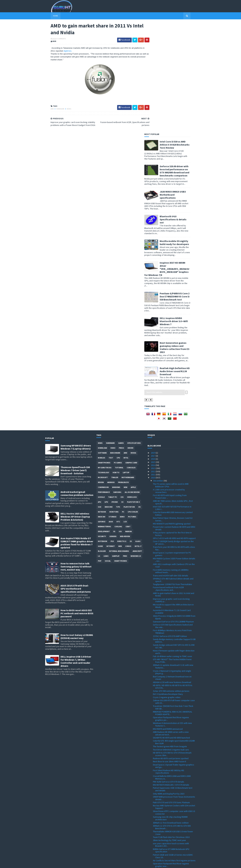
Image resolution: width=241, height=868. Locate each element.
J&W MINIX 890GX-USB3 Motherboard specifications (178, 85)
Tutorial (119, 358)
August (157, 823)
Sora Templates (62, 864)
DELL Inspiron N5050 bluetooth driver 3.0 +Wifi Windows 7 (179, 211)
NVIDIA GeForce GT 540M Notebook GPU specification (171, 740)
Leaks (106, 446)
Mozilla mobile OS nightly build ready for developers (180, 132)
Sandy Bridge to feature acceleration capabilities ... (170, 810)
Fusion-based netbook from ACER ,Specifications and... (168, 479)
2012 (153, 361)
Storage (113, 407)
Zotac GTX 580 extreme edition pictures (171, 581)
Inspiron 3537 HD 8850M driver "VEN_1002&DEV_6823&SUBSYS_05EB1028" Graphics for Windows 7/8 (172, 159)
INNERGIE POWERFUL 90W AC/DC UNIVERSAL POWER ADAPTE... (173, 603)
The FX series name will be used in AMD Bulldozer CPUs (171, 375)
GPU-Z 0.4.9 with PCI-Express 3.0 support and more (173, 787)
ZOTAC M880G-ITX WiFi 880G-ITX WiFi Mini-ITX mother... (173, 778)
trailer (115, 367)
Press (121, 338)
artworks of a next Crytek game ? (168, 759)
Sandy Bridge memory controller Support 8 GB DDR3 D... (174, 530)
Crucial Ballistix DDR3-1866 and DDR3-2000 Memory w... (172, 667)
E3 (131, 431)
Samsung (117, 382)
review (101, 372)
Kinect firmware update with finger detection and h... (174, 542)
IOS (120, 421)
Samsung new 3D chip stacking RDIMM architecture (170, 708)
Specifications (134, 333)
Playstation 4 (133, 392)
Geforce (102, 412)
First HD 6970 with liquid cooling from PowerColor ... (170, 386)
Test (111, 348)
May (155, 833)
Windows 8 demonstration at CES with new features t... (172, 614)
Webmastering (104, 416)
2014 (153, 355)
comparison (103, 377)
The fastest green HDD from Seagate (170, 636)
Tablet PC (113, 387)
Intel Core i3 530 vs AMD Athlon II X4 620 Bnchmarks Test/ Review (180, 35)
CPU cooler (133, 402)
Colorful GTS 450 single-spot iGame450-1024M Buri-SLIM (174, 632)
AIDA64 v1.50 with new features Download (172, 572)
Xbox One (109, 397)
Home (50, 16)
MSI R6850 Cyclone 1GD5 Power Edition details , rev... (174, 450)
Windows (116, 377)
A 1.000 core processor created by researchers (169, 381)
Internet (111, 436)
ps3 (112, 431)
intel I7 (138, 436)
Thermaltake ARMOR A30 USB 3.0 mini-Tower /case (173, 723)
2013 (153, 358)
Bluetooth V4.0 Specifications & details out (178, 109)
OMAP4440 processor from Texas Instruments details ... (174, 688)
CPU (118, 348)
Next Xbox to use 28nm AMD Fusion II (169, 651)
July (155, 827)
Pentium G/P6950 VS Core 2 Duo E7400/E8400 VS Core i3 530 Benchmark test (180, 186)
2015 (153, 352)
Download (102, 338)
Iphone (115, 392)
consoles (131, 358)
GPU (106, 392)
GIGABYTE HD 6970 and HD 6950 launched (171, 628)
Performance (104, 382)
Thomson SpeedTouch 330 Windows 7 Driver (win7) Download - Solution (75, 360)
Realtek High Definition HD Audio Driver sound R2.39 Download (180, 261)
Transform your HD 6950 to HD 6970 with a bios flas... (174, 438)
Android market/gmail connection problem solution (77, 383)
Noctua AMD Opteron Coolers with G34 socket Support (174, 697)
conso (128, 436)
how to (116, 362)
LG (99, 446)
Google (101, 387)
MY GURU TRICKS (105, 358)
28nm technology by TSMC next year (169, 730)
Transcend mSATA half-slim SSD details (171, 465)
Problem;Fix (123, 372)
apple (133, 377)
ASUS (111, 412)
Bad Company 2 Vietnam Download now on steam (172, 568)
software (102, 343)
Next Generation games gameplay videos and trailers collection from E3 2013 (180, 237)
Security (102, 426)
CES (122, 387)
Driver (130, 338)
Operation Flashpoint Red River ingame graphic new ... (171, 755)
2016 (153, 349)
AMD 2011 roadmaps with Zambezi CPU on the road (174, 455)
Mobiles (102, 348)
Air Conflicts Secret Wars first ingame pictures (174, 750)
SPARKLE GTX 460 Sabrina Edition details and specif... (173, 470)
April (156, 836)
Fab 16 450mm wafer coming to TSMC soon (172, 546)
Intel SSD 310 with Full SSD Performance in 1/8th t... (172, 398)
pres (125, 446)
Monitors (114, 402)
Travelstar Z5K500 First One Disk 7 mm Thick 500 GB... (173, 597)
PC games (118, 353)
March (156, 839)
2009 (153, 848)
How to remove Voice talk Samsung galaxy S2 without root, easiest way (76, 456)
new (125, 377)
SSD (100, 397)
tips (118, 397)
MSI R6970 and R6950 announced (168, 619)
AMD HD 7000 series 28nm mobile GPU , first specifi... (173, 392)
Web (120, 436)
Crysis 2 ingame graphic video (167, 587)
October (158, 817)
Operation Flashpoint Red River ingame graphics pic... (171, 609)
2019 (153, 343)
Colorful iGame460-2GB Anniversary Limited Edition (173, 404)
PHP (100, 451)
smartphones (104, 353)
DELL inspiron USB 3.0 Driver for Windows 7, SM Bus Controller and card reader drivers (76, 551)
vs (114, 421)
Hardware (55, 109)
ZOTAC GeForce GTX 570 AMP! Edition (170, 526)
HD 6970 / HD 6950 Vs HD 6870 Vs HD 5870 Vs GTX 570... (173, 577)
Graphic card (131, 353)
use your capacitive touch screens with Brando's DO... (171, 735)
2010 (153, 368)
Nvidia (133, 343)
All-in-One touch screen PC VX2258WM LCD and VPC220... (174, 804)
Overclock (132, 387)
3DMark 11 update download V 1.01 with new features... (173, 556)
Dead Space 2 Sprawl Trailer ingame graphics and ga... (174, 656)
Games (121, 333)
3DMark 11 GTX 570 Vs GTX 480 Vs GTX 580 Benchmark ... (172, 717)
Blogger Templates (79, 864)
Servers (113, 426)
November (158, 814)
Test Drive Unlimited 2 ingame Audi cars (171, 640)
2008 (153, 851)
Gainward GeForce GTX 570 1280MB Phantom (173, 512)
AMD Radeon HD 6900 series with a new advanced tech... (171, 623)
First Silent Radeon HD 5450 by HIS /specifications (169, 662)
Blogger (102, 441)
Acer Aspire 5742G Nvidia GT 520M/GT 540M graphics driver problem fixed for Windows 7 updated (77, 433)
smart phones (121, 451)
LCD (125, 412)
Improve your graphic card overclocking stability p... (171, 490)
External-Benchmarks (119, 441)
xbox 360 (102, 407)
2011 (153, 364)
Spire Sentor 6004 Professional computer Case (172, 798)
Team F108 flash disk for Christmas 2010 (171, 727)
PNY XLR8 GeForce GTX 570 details (169, 672)
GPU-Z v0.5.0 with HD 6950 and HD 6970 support (174, 428)
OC (122, 392)
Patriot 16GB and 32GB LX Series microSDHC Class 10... (173, 746)
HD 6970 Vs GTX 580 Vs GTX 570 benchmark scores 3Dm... (172, 644)
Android (111, 372)
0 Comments (56, 39)
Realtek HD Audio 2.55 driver (166, 782)
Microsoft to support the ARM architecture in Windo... (173, 496)
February (158, 842)
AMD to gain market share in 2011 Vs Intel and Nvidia (174, 484)
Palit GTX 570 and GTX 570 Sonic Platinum (171, 692)
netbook (102, 402)
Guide (100, 436)
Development (104, 421)
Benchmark (115, 343)
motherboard (128, 367)
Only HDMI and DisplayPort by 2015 (169, 684)
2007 (153, 855)
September (159, 820)
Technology (104, 362)
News (64, 109)
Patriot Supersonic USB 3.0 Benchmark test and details (173, 679)
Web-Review (125, 426)
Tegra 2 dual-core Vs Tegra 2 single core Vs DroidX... (173, 769)
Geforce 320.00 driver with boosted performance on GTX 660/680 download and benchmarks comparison (180, 61)
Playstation (129, 397)
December (158, 371)
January (157, 845)
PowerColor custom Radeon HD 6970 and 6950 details (174, 418)
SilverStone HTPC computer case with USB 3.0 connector (174, 702)
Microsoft (103, 367)
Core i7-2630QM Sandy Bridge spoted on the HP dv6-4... (173, 433)
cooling (118, 416)
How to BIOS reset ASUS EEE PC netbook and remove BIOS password (77, 503)
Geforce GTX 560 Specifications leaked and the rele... (173, 516)
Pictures (132, 407)
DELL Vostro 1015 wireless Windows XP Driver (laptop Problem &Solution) (75, 407)
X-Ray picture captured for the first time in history (172, 424)
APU (99, 392)
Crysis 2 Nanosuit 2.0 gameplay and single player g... (172, 562)
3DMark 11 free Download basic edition (171, 712)
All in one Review (132, 382)
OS (139, 397)
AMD (47, 109)
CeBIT (128, 416)
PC (123, 402)
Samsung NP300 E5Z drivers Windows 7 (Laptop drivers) (76, 337)
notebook (103, 431)
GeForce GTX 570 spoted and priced (170, 774)
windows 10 (136, 446)
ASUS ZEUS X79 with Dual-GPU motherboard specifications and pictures (76, 479)
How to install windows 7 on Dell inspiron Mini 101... (173, 793)
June (156, 830)
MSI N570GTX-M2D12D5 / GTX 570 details (171, 675)
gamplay (116, 446)
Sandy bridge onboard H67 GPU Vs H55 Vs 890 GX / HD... (174, 536)
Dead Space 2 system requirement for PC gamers (172, 444)
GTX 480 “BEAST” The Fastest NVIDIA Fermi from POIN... (172, 551)
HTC (118, 412)
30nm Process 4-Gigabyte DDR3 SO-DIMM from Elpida (174, 507)
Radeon (128, 421)
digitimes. (62, 52)
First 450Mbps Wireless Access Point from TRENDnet (172, 522)
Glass (138, 431)
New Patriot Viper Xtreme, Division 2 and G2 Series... (173, 409)
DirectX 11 (122, 431)
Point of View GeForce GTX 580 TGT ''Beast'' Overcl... (173, 764)
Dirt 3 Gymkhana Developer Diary (168, 584)
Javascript (137, 441)
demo (122, 407)
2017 (153, 346)
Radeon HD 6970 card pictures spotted (171, 648)
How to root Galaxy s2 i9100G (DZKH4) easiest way (77, 526)
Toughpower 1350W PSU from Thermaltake (172, 474)
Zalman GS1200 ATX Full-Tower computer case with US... (174, 592)
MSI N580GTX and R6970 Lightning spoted (172, 414)
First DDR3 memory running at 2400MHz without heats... (171, 461)
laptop (126, 362)
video (113, 338)
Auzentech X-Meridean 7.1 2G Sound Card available (172, 501)
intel (126, 348)
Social (108, 451)
